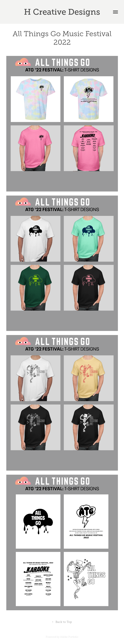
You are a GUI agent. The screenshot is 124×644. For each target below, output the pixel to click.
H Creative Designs (62, 12)
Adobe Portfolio (69, 637)
